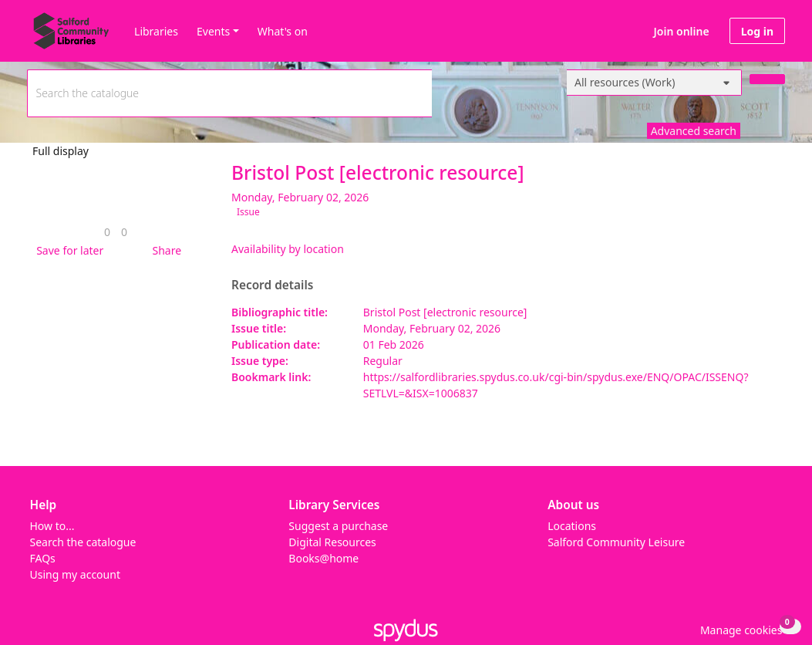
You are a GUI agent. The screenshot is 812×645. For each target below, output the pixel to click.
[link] (107, 232)
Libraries (156, 31)
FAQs (43, 558)
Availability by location (288, 249)
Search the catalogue (83, 542)
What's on (283, 31)
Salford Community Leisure (616, 542)
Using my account (75, 574)
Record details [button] (272, 285)
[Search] (767, 79)
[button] (67, 250)
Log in (757, 31)
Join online (682, 31)
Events (213, 31)
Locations (572, 526)
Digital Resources (332, 542)
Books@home (323, 558)
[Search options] (654, 83)
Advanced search (694, 131)
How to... (52, 526)
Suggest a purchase (338, 526)
